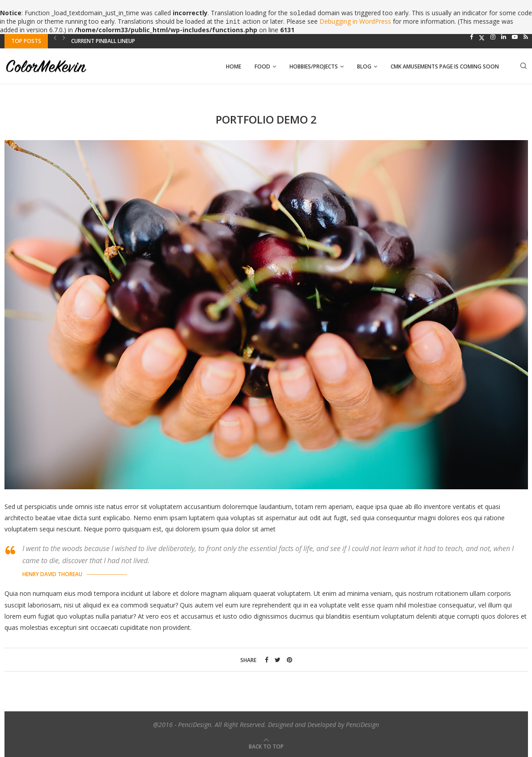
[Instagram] (493, 37)
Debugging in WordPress (355, 21)
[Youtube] (515, 37)
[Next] (64, 38)
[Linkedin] (504, 37)
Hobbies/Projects (314, 66)
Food (262, 66)
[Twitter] (482, 37)
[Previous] (55, 38)
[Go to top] (266, 746)
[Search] (523, 67)
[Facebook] (471, 37)
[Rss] (526, 37)
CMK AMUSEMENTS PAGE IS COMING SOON (445, 66)
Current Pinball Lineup (103, 41)
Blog (364, 66)
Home (234, 66)
